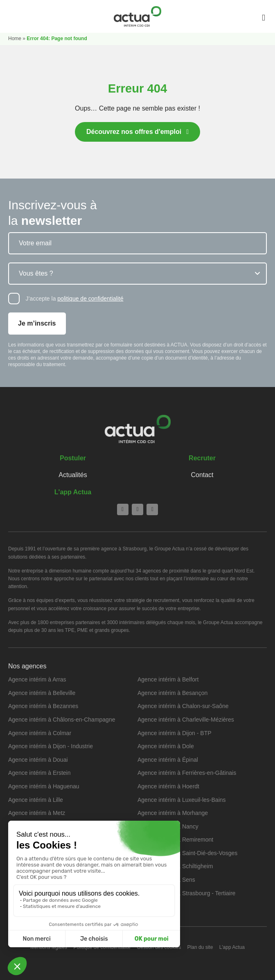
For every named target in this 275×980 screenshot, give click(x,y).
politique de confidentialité (90, 299)
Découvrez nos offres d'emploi (134, 132)
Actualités (73, 475)
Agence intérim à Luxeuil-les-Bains (182, 800)
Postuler (73, 458)
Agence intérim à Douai (38, 760)
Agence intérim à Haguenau (44, 786)
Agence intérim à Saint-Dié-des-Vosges (187, 853)
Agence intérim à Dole (166, 746)
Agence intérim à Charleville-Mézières (186, 720)
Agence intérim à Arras (37, 679)
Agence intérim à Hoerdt (168, 786)
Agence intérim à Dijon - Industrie (51, 746)
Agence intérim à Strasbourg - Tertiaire (186, 893)
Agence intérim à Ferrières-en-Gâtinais (187, 773)
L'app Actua (73, 492)
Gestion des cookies (159, 947)
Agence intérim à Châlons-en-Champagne (62, 720)
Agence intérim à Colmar (40, 733)
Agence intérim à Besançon (172, 693)
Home (15, 38)
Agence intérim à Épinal (168, 760)
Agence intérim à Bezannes (43, 706)
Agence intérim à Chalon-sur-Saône (183, 706)
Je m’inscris (37, 323)
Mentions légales (49, 947)
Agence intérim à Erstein (39, 773)
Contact (202, 475)
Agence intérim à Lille (36, 800)
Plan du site (200, 947)
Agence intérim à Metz (37, 813)
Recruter (202, 458)
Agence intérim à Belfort (168, 679)
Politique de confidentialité (102, 947)
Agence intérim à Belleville (42, 693)
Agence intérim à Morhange (173, 813)
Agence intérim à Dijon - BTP (175, 733)
